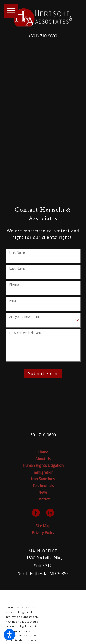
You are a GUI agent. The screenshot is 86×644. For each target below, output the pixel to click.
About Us (43, 459)
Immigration (43, 472)
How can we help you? (26, 333)
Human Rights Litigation (43, 465)
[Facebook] (36, 513)
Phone (14, 285)
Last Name (17, 269)
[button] (9, 635)
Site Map (43, 526)
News (43, 492)
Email (13, 301)
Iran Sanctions (43, 479)
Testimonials (43, 486)
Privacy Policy (43, 533)
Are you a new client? (25, 317)
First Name (17, 253)
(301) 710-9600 (43, 36)
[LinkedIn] (50, 513)
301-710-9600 (43, 435)
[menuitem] (43, 452)
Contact (43, 499)
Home (43, 452)
